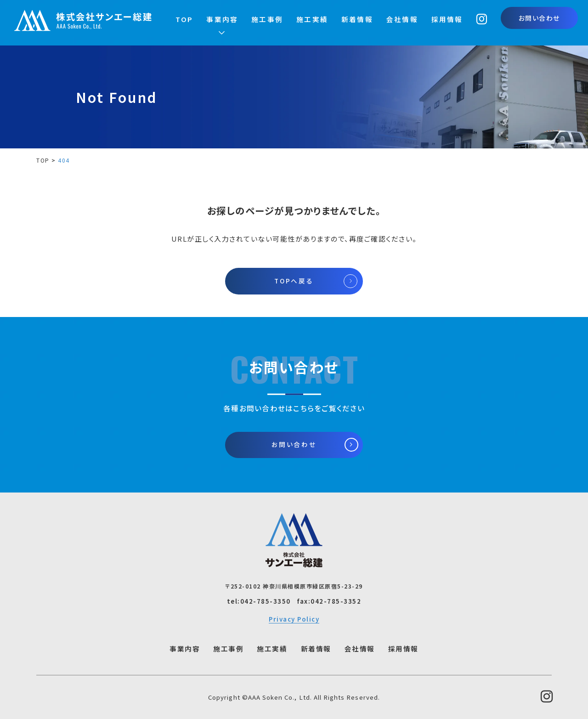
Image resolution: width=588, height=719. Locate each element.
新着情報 (357, 19)
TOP (184, 19)
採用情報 (447, 19)
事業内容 (222, 19)
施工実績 (312, 19)
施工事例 (267, 19)
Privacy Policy (294, 619)
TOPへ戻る (294, 281)
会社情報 (402, 19)
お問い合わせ (539, 18)
